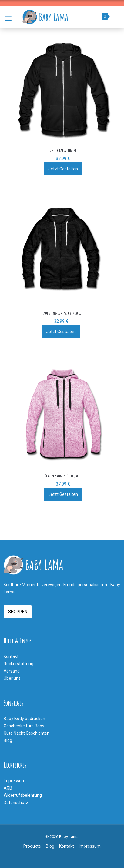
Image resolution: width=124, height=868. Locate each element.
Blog (8, 740)
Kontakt (11, 656)
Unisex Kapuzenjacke (63, 150)
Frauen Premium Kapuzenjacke (61, 313)
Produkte (32, 846)
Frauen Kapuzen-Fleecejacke (63, 476)
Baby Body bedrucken (24, 719)
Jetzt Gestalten (63, 169)
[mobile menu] (8, 18)
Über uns (12, 678)
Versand (12, 671)
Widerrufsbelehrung (23, 795)
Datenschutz (16, 803)
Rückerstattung (18, 664)
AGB (8, 788)
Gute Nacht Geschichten (27, 733)
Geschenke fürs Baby (24, 726)
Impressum (15, 781)
